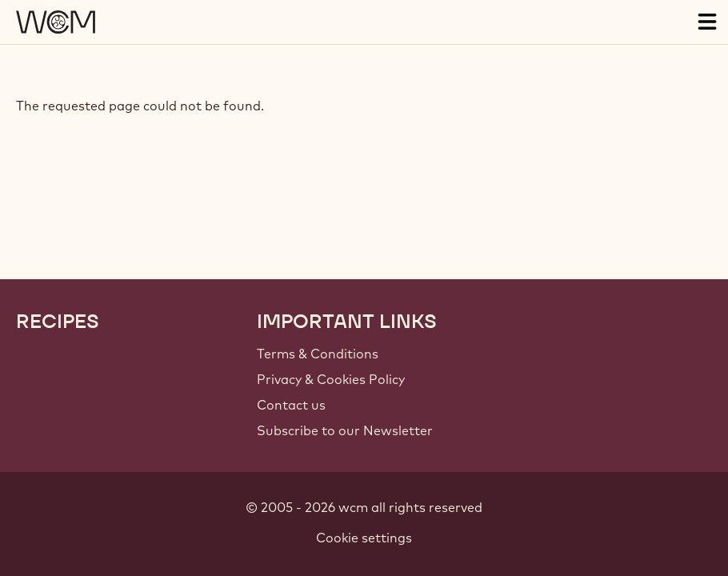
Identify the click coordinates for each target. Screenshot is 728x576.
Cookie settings (364, 538)
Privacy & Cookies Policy (331, 379)
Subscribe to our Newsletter (345, 430)
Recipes (58, 322)
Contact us (291, 405)
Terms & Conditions (318, 354)
